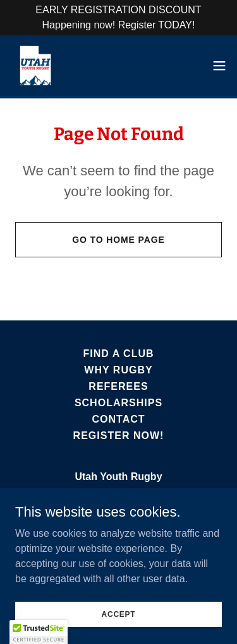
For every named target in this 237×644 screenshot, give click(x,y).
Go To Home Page (118, 240)
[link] (35, 66)
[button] (219, 66)
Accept (119, 614)
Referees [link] (118, 386)
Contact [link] (118, 419)
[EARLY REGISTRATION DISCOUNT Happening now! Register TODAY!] (118, 18)
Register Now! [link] (119, 436)
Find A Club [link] (118, 354)
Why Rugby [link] (118, 370)
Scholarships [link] (118, 403)
